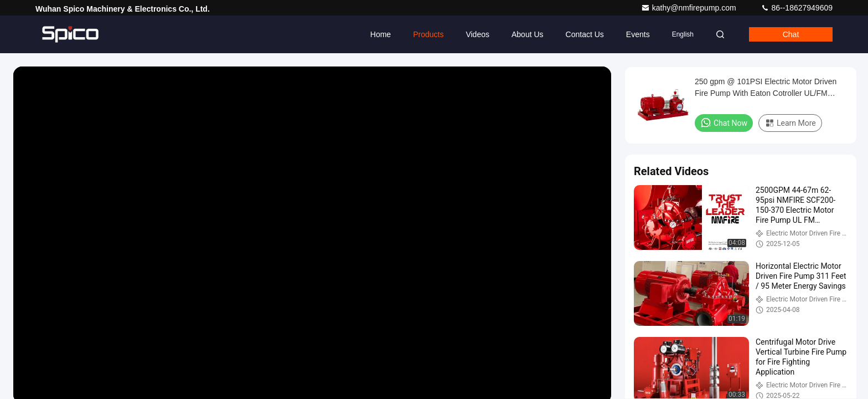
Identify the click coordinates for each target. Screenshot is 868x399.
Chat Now (724, 122)
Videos (477, 34)
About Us (528, 34)
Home (381, 34)
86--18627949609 (797, 8)
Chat (791, 34)
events (638, 34)
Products (428, 34)
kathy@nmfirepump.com (690, 8)
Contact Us (585, 34)
